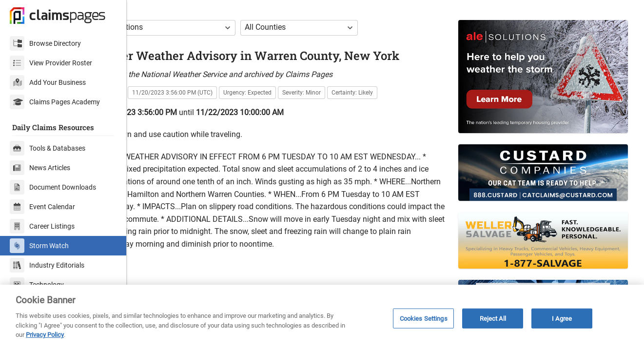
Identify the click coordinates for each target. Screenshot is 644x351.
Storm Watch (39, 246)
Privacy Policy (45, 335)
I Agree (562, 318)
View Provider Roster (51, 63)
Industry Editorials (47, 265)
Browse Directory (45, 43)
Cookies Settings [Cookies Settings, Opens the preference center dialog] (424, 318)
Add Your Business (48, 82)
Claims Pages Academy (55, 102)
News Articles (40, 168)
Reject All (493, 318)
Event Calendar (42, 207)
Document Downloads (53, 187)
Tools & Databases (48, 148)
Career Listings (42, 226)
